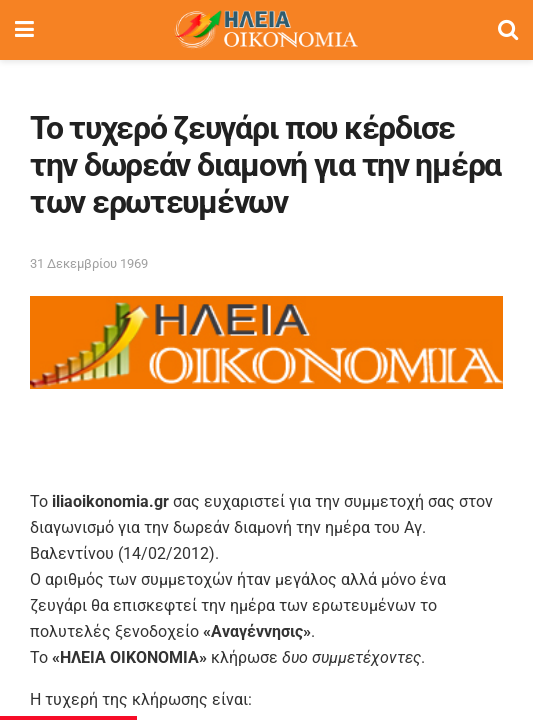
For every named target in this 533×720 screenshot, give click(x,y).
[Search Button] (508, 30)
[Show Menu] (24, 30)
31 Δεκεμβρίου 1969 (89, 263)
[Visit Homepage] (266, 30)
